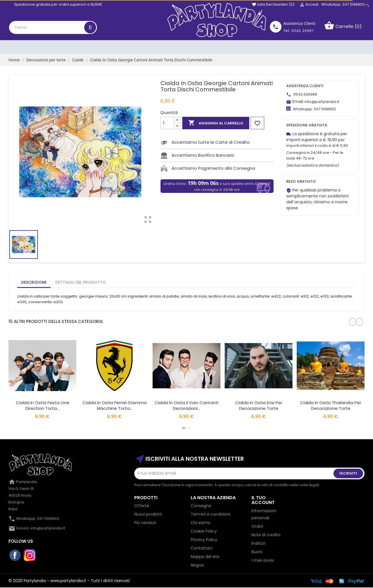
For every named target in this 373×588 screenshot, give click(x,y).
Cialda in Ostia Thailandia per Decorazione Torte (331, 405)
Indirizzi (258, 543)
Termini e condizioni (211, 514)
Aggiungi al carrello (216, 123)
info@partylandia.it (322, 102)
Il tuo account (263, 500)
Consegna (201, 506)
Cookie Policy (204, 531)
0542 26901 (303, 31)
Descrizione (34, 282)
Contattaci (202, 548)
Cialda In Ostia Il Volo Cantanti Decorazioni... (186, 405)
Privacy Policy (204, 540)
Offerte (142, 506)
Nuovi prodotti (148, 514)
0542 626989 (305, 94)
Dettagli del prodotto (81, 282)
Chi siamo (201, 523)
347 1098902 (325, 109)
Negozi (197, 565)
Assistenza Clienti (300, 23)
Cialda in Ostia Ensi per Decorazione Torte (259, 405)
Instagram (30, 555)
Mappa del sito (205, 557)
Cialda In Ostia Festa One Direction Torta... (43, 405)
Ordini (257, 526)
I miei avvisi (263, 560)
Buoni (257, 552)
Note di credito (266, 535)
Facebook (15, 555)
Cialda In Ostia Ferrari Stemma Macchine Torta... (115, 405)
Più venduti (145, 523)
